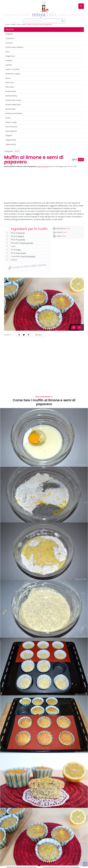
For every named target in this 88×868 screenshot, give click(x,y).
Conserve (10, 38)
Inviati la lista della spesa (27, 266)
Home (8, 24)
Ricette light (10, 109)
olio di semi (22, 253)
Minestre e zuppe (13, 74)
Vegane (9, 135)
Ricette (13, 24)
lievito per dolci (27, 243)
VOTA (81, 160)
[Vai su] (85, 864)
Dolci (19, 24)
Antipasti (9, 34)
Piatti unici (10, 83)
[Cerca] (42, 21)
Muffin (24, 24)
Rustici (8, 118)
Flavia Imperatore (43, 167)
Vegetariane (11, 140)
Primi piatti (10, 87)
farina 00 (21, 233)
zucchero (21, 240)
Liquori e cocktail (12, 69)
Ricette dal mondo (13, 100)
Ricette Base (11, 91)
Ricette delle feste (13, 105)
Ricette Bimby (11, 96)
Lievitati (9, 65)
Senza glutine (11, 131)
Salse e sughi (11, 122)
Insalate (9, 60)
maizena (21, 236)
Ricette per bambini (14, 113)
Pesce (8, 78)
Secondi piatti (11, 127)
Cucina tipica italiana (14, 47)
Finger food (10, 56)
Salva (39, 335)
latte (19, 250)
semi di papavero (29, 256)
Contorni (9, 43)
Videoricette (11, 144)
